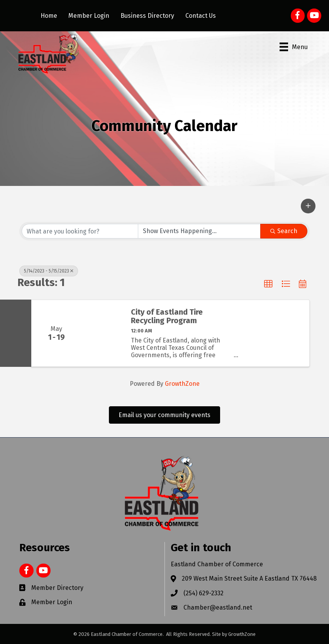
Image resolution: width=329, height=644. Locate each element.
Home (49, 16)
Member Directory (57, 588)
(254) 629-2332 (204, 593)
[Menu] (294, 47)
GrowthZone (182, 384)
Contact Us (201, 16)
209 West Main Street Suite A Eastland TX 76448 (249, 578)
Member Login (89, 16)
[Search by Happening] (199, 231)
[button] (308, 206)
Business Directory (147, 16)
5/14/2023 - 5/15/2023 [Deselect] (49, 271)
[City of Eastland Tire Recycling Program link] (102, 333)
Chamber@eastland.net (218, 607)
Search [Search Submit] (284, 231)
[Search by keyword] (80, 231)
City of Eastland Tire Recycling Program (167, 316)
